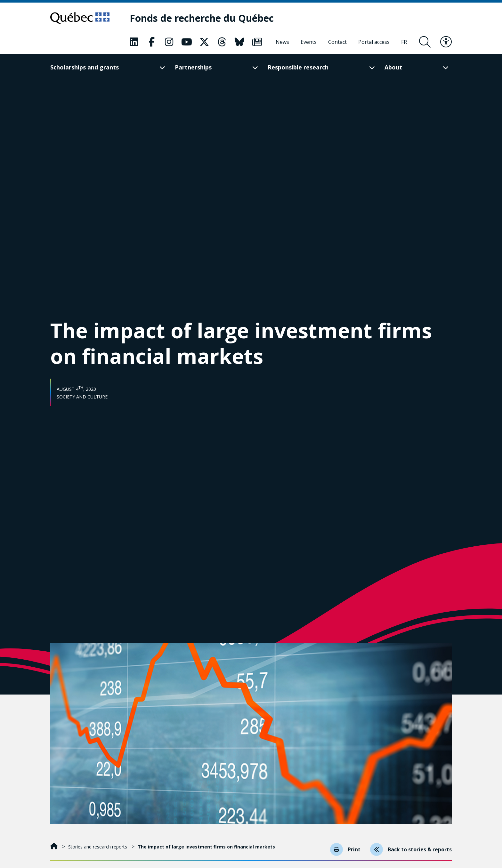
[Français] (404, 42)
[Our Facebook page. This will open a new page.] (151, 42)
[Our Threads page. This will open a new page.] (222, 42)
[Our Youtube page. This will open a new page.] (187, 42)
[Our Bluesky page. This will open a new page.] (239, 42)
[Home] (55, 847)
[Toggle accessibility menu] (446, 42)
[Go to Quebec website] (80, 18)
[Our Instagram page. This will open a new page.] (169, 42)
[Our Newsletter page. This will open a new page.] (257, 42)
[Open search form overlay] (425, 42)
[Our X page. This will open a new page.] (204, 42)
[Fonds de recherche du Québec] (202, 18)
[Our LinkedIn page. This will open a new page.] (134, 42)
